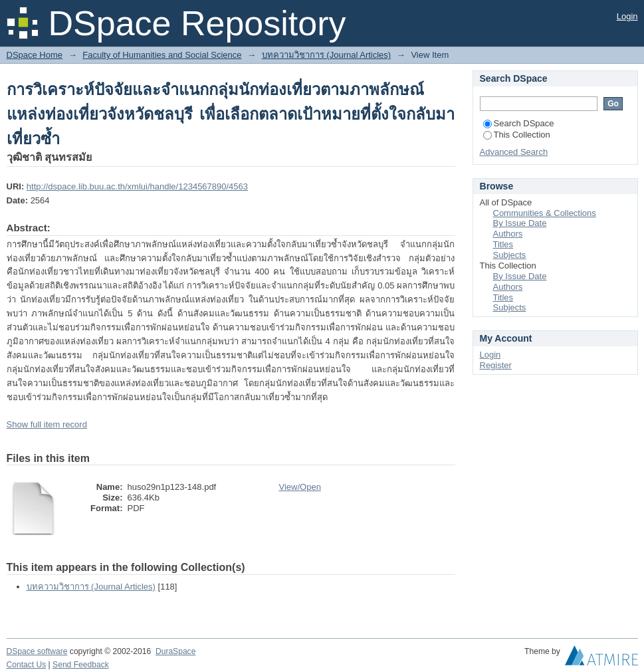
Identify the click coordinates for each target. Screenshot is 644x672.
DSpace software (37, 651)
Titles (503, 244)
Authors (508, 234)
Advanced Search (514, 152)
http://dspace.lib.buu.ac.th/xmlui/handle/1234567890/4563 (137, 186)
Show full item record (47, 424)
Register (496, 365)
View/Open (300, 487)
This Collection (517, 135)
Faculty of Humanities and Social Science (162, 55)
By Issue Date (520, 223)
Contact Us (27, 665)
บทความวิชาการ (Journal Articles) (326, 55)
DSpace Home (35, 55)
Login (627, 16)
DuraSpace (175, 651)
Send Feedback (81, 665)
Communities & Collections (545, 213)
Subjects (510, 255)
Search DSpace (519, 123)
